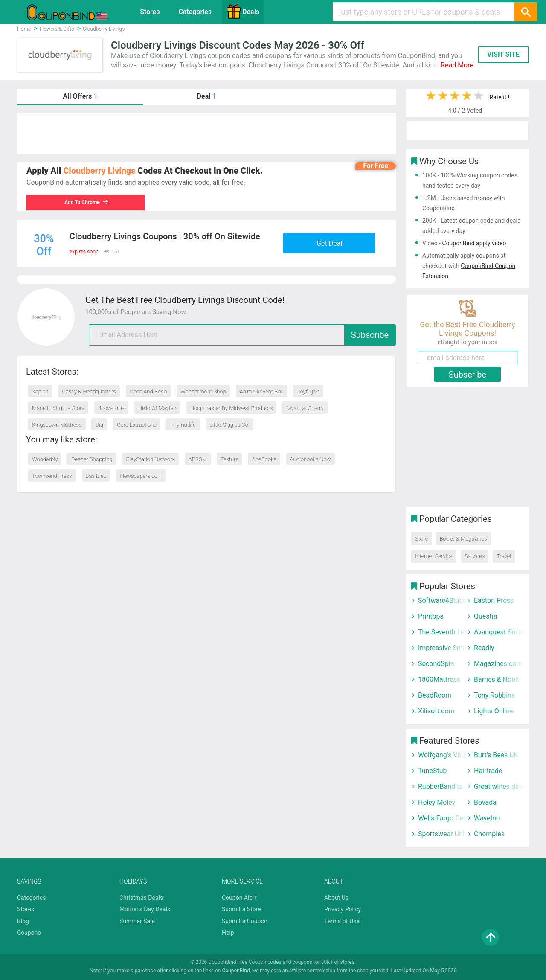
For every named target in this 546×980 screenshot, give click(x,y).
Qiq (99, 425)
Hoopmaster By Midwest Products (231, 408)
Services (475, 556)
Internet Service (434, 556)
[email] (242, 335)
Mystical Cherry (305, 408)
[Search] (526, 12)
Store (421, 539)
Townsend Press (52, 476)
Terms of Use (342, 921)
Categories (195, 12)
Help (228, 933)
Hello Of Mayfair (157, 408)
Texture (229, 459)
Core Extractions (137, 425)
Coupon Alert (239, 898)
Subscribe (370, 335)
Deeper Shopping (92, 459)
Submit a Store (241, 909)
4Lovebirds (111, 408)
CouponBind (236, 971)
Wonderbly (45, 459)
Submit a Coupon (245, 921)
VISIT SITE (503, 54)
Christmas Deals (141, 898)
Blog (23, 921)
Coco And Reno (148, 391)
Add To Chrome (87, 202)
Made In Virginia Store (58, 408)
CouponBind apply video (474, 243)
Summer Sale (137, 921)
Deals (243, 12)
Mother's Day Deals (145, 909)
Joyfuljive (308, 391)
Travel (504, 556)
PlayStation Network (151, 459)
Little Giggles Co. (229, 425)
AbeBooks (264, 459)
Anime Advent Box (262, 391)
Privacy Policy (343, 909)
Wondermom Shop (203, 391)
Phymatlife (183, 425)
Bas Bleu (96, 476)
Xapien (40, 391)
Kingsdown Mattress (57, 425)
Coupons (29, 933)
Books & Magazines (463, 539)
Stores (150, 12)
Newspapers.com (141, 476)
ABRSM (198, 459)
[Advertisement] (206, 134)
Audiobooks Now (311, 459)
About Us (336, 898)
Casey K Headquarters (89, 391)
